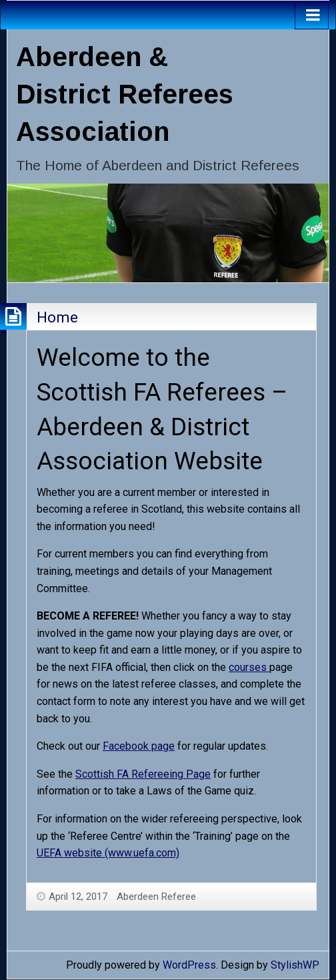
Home (57, 317)
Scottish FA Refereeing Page (143, 774)
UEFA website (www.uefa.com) (108, 853)
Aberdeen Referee (156, 897)
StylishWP (295, 965)
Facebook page (139, 746)
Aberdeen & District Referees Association (125, 94)
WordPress (189, 965)
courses (249, 667)
